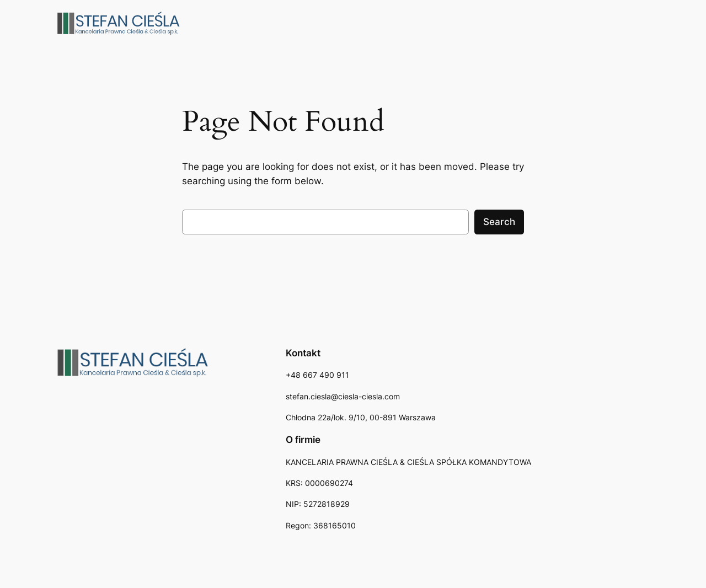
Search (499, 222)
